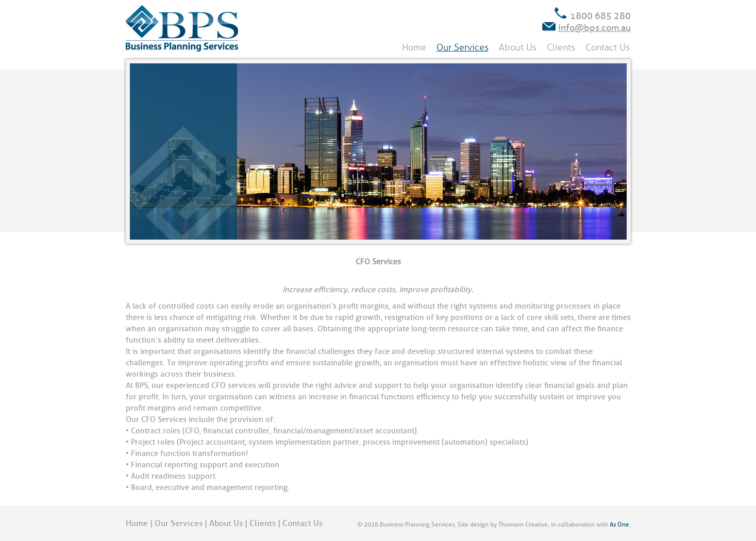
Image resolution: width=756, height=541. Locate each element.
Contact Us (608, 47)
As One (619, 525)
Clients (561, 47)
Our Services (463, 47)
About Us (518, 47)
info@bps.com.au (594, 28)
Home (414, 47)
